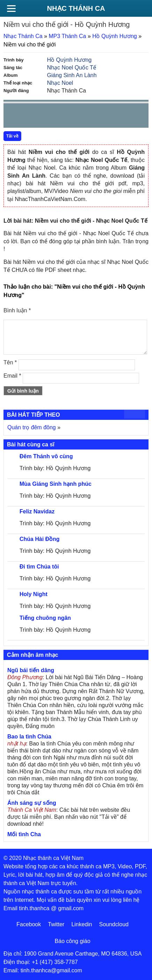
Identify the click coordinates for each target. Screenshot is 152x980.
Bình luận (17, 310)
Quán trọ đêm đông (32, 427)
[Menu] (11, 8)
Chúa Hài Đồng (40, 539)
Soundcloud (114, 924)
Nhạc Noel (60, 83)
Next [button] (48, 117)
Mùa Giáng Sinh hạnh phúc (55, 484)
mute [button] (102, 116)
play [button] (31, 116)
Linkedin (82, 924)
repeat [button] (71, 117)
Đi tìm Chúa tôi (39, 567)
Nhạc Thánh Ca (76, 8)
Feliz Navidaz (37, 511)
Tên (10, 362)
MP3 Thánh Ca (67, 36)
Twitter (56, 924)
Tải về (12, 136)
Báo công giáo (73, 941)
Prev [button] (13, 117)
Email (12, 376)
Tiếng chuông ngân (45, 618)
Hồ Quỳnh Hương (115, 36)
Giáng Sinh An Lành (72, 75)
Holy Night (33, 594)
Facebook (29, 924)
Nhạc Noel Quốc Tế (72, 68)
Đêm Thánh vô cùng (46, 456)
